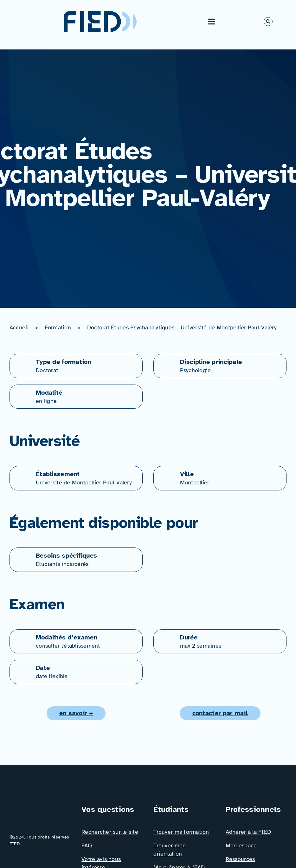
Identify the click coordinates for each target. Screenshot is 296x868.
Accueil (19, 327)
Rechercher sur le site (110, 832)
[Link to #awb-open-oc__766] (268, 22)
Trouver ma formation (181, 832)
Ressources (240, 859)
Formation (58, 327)
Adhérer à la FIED (248, 832)
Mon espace (241, 845)
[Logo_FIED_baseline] (40, 806)
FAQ (87, 845)
